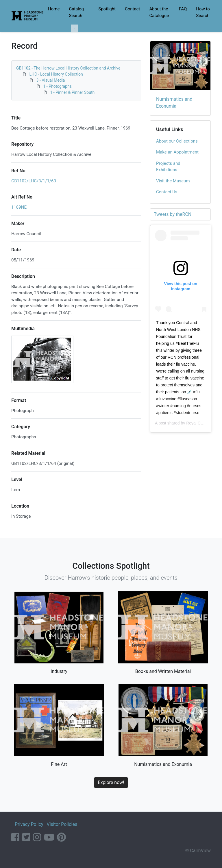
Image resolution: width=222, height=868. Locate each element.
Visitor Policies (62, 824)
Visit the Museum (173, 181)
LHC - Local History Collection (56, 74)
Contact (132, 9)
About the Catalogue (159, 12)
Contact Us (167, 192)
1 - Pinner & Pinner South (72, 92)
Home (54, 9)
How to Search (203, 12)
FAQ (183, 9)
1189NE (19, 207)
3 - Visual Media (50, 80)
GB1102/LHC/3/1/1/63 (34, 181)
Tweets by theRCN (173, 214)
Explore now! (111, 782)
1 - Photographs (57, 86)
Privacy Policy (29, 824)
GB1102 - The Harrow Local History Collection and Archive (68, 68)
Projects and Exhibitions (168, 167)
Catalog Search (76, 12)
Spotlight (107, 9)
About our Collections (177, 141)
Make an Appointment (177, 152)
